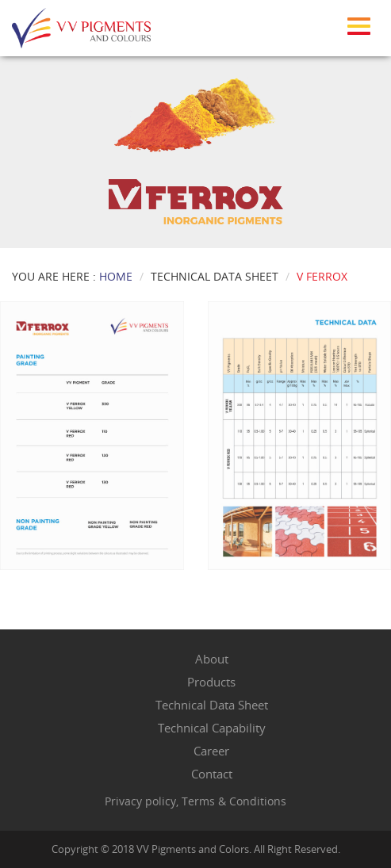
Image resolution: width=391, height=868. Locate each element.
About (212, 659)
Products (211, 682)
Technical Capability (212, 728)
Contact (212, 774)
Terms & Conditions (234, 801)
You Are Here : (72, 276)
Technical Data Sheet (212, 705)
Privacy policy (140, 801)
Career (211, 751)
